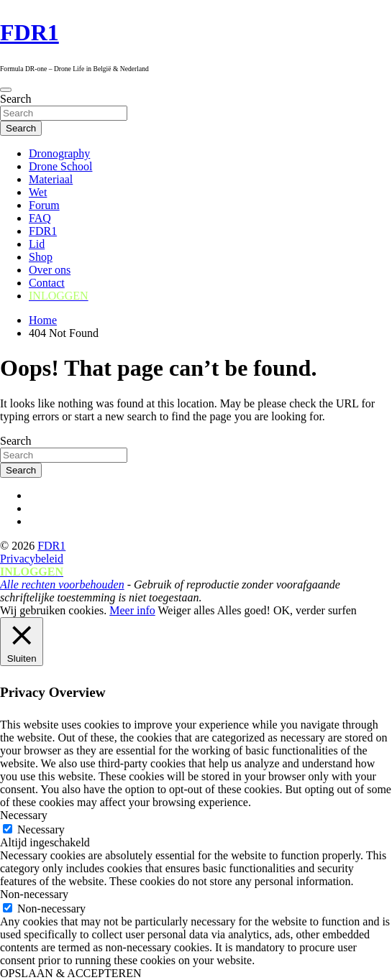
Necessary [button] (24, 815)
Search (16, 99)
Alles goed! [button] (244, 610)
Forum (44, 205)
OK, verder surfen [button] (315, 610)
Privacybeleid (32, 559)
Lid (37, 244)
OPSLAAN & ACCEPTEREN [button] (70, 973)
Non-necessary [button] (34, 894)
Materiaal (51, 179)
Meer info (132, 610)
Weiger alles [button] (186, 610)
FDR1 (29, 32)
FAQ (40, 218)
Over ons (50, 270)
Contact (47, 283)
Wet (38, 192)
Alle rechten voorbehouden (62, 584)
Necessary (41, 829)
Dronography (59, 153)
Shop (41, 257)
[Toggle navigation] (6, 90)
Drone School (60, 166)
